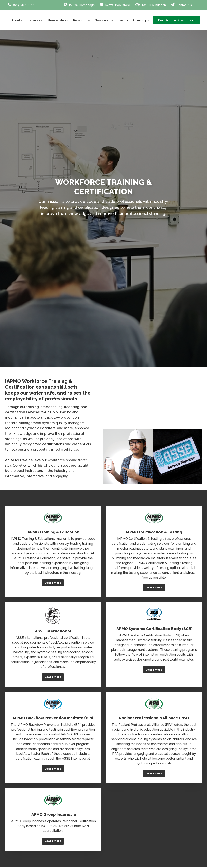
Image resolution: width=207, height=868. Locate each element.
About (17, 20)
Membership (58, 20)
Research (81, 20)
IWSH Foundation (150, 5)
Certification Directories (177, 20)
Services (35, 20)
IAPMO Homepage (79, 5)
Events (123, 20)
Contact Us (181, 5)
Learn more (53, 583)
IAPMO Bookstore (115, 5)
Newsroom (104, 20)
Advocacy (141, 20)
